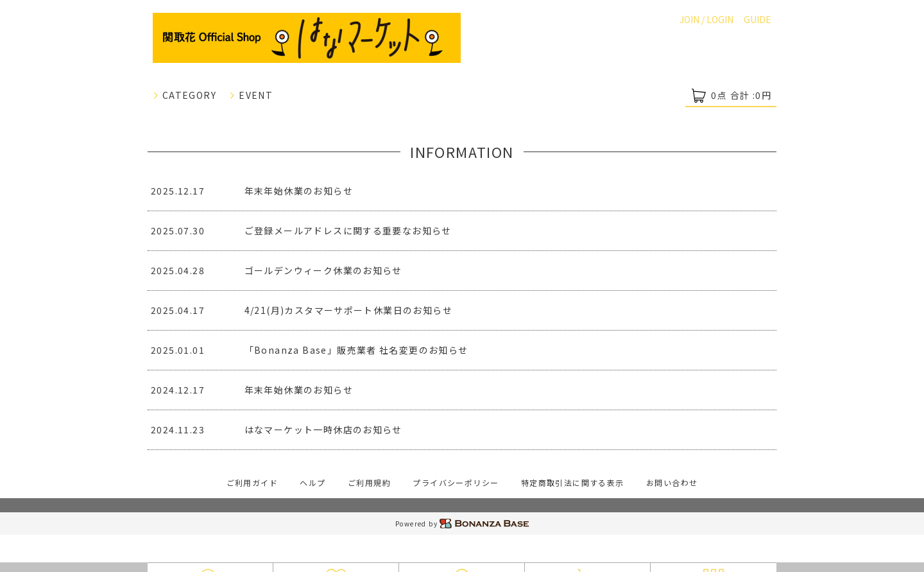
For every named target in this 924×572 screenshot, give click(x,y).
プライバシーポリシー (456, 482)
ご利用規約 (369, 482)
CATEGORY (184, 95)
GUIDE (757, 19)
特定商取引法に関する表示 (573, 482)
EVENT (251, 95)
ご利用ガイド (252, 482)
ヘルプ (312, 482)
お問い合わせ (672, 482)
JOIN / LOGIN (706, 19)
